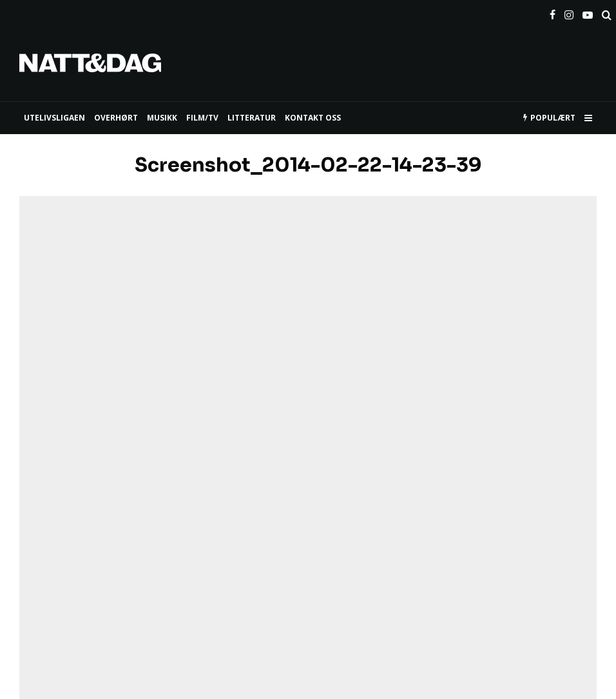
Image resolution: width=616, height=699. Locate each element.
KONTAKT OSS (313, 118)
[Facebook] (553, 12)
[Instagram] (569, 12)
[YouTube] (588, 12)
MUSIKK (162, 118)
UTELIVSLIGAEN (54, 118)
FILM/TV (202, 118)
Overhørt (116, 118)
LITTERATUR (252, 118)
